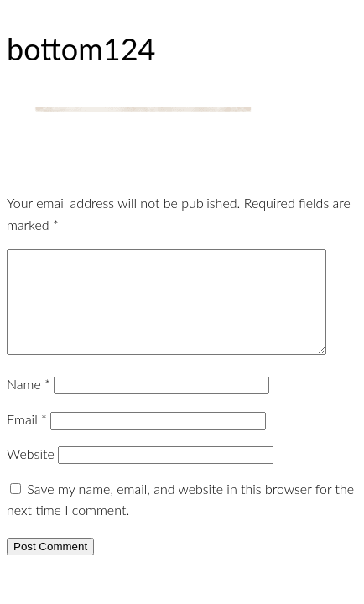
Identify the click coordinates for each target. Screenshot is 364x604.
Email (27, 439)
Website (31, 474)
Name (29, 404)
